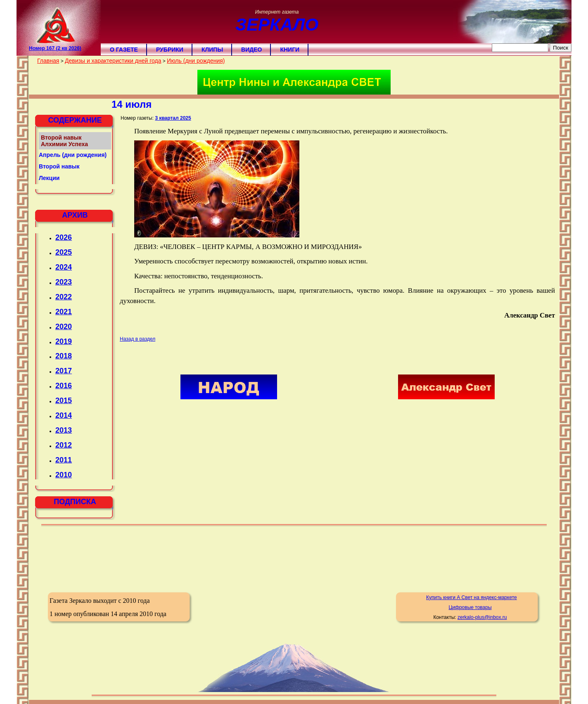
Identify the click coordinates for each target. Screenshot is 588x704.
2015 (64, 401)
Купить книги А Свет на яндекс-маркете (472, 597)
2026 (64, 237)
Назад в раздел (138, 339)
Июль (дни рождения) (196, 61)
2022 (64, 297)
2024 (64, 267)
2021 (64, 312)
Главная (48, 61)
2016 (64, 386)
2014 (64, 415)
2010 (64, 475)
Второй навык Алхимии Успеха (64, 141)
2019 (64, 341)
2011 (64, 460)
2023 (64, 282)
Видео (251, 50)
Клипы (212, 50)
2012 (64, 445)
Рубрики (170, 50)
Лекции (49, 178)
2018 (64, 356)
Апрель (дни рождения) (73, 155)
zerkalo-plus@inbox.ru (482, 617)
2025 (64, 252)
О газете (124, 50)
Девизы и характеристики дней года (113, 61)
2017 (64, 371)
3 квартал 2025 (173, 118)
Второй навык (59, 166)
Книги (290, 50)
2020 (64, 327)
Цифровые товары (470, 607)
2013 (64, 430)
